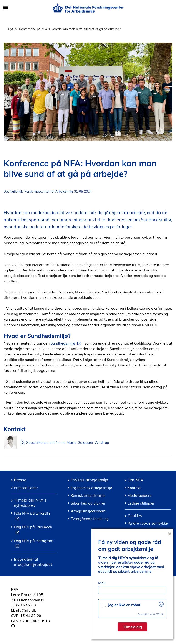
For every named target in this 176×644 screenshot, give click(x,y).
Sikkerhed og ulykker (88, 503)
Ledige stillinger (141, 503)
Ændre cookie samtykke (148, 523)
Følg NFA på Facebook (33, 530)
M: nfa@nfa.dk (23, 610)
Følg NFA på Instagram (34, 544)
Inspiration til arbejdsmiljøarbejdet (33, 562)
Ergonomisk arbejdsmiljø (91, 488)
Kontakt (134, 488)
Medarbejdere (140, 495)
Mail (102, 583)
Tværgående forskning (90, 519)
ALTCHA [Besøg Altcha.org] (158, 614)
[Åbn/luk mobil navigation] (6, 8)
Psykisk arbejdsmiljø (89, 480)
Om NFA (135, 480)
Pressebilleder (26, 488)
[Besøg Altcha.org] (161, 605)
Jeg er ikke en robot (124, 605)
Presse (20, 480)
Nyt (11, 29)
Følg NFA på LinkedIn (32, 517)
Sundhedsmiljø (67, 343)
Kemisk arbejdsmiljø (88, 495)
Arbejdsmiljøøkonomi (88, 511)
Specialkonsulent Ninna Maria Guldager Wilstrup (68, 442)
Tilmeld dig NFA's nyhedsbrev (30, 503)
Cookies (135, 515)
